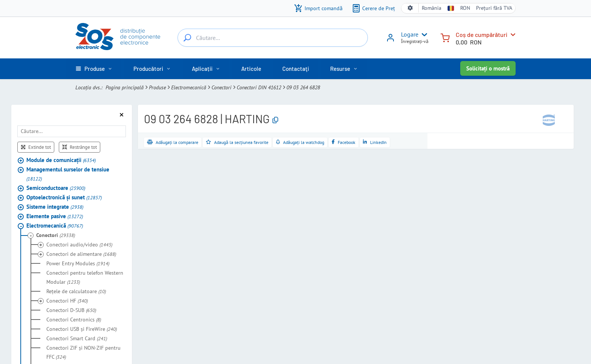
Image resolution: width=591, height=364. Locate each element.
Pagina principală (125, 87)
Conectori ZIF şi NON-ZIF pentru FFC (83, 352)
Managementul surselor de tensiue (68, 174)
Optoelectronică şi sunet (64, 197)
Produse (157, 87)
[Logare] (390, 40)
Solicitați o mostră (488, 68)
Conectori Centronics (74, 320)
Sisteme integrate (55, 207)
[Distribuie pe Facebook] (344, 142)
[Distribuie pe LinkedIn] (375, 142)
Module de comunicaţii (61, 160)
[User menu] (423, 35)
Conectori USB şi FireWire (82, 329)
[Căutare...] (187, 38)
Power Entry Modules (78, 263)
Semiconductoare (56, 188)
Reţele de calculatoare (76, 291)
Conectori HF (67, 301)
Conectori (221, 87)
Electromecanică (189, 87)
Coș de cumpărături (482, 34)
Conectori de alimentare (81, 254)
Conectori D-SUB (71, 310)
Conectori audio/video (79, 245)
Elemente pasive (55, 216)
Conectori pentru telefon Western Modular (85, 277)
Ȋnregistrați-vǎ (415, 41)
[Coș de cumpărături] (445, 37)
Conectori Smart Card (77, 338)
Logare (410, 34)
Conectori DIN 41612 (259, 87)
